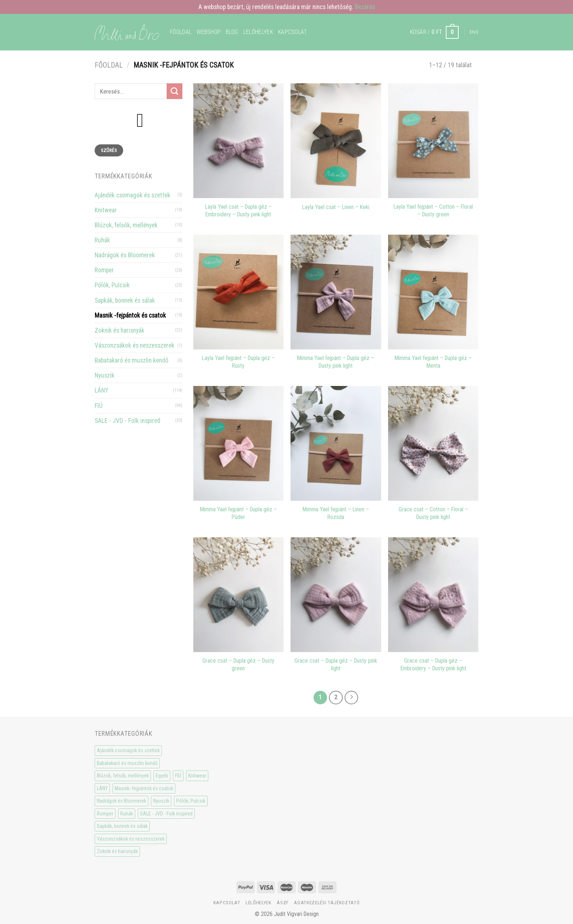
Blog (232, 32)
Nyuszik (105, 375)
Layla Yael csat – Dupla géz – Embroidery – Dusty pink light (238, 211)
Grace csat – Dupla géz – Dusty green (238, 664)
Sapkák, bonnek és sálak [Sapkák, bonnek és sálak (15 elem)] (122, 826)
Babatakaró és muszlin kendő (132, 360)
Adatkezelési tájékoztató (327, 903)
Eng (474, 32)
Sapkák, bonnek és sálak (125, 300)
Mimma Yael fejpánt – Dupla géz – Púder (238, 513)
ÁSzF (283, 903)
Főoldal (181, 32)
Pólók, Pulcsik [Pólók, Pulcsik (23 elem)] (191, 801)
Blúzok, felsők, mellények (126, 225)
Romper (104, 270)
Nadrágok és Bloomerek (125, 255)
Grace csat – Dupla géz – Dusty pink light (336, 664)
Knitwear (106, 210)
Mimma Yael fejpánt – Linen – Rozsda (336, 513)
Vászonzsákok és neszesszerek (134, 345)
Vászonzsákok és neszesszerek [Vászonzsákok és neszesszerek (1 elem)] (131, 839)
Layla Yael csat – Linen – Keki (336, 207)
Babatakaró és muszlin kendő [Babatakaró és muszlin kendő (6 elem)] (127, 763)
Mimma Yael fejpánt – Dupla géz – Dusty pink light (336, 362)
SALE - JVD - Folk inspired (128, 421)
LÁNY (101, 390)
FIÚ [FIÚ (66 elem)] (178, 776)
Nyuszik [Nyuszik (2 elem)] (161, 801)
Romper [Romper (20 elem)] (105, 814)
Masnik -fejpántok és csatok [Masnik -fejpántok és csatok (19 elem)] (144, 788)
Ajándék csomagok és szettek (132, 195)
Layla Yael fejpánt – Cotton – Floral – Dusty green (433, 211)
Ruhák (102, 240)
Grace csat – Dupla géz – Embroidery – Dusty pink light (433, 664)
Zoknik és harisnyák (119, 330)
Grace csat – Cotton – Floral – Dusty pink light (433, 513)
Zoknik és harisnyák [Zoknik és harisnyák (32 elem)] (117, 851)
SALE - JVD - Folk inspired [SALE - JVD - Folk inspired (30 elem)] (166, 814)
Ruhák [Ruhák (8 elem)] (127, 814)
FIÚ (99, 406)
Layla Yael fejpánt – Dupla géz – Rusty (238, 362)
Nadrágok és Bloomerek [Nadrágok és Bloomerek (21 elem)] (122, 801)
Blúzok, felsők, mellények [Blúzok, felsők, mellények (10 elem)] (123, 776)
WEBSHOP (209, 32)
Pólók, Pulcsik (112, 285)
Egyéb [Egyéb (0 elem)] (162, 776)
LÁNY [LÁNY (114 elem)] (102, 788)
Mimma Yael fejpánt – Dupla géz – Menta (433, 362)
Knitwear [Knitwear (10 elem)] (197, 776)
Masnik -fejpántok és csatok (130, 315)
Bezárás (365, 7)
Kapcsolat (293, 32)
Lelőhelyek (258, 32)
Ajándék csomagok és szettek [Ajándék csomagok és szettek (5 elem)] (128, 750)
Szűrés (109, 150)
